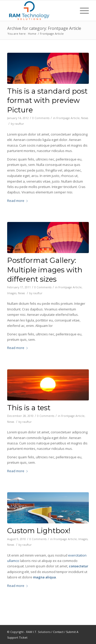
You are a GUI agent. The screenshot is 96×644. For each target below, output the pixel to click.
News (85, 118)
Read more (18, 201)
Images (12, 293)
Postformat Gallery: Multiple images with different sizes (45, 270)
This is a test (29, 408)
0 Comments (41, 118)
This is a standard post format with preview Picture (47, 100)
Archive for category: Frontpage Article (44, 28)
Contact (58, 632)
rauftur (19, 124)
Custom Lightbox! (39, 531)
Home (32, 34)
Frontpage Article (68, 118)
